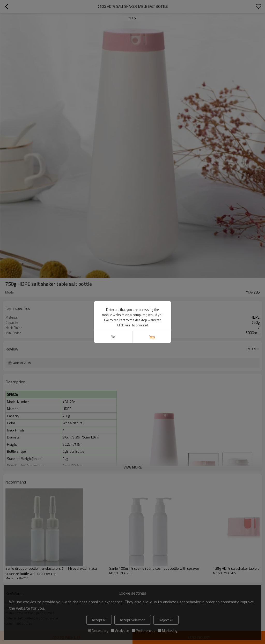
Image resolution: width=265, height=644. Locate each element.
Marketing (168, 630)
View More (132, 467)
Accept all (99, 620)
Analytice (120, 630)
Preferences (143, 630)
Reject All (166, 620)
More (252, 349)
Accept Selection (133, 620)
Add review (22, 363)
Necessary (98, 630)
